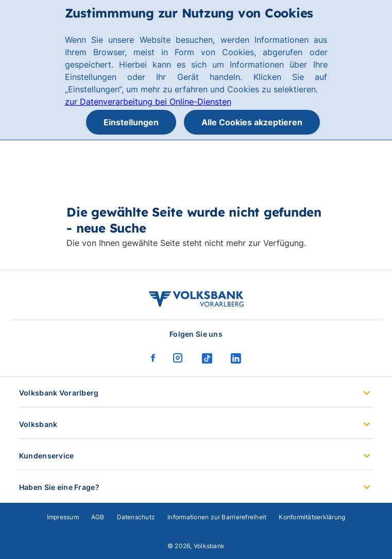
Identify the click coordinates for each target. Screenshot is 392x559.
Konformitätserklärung (312, 517)
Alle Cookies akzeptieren (252, 122)
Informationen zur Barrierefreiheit (217, 517)
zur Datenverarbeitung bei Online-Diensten (148, 102)
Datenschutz (136, 517)
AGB (98, 517)
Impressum (63, 517)
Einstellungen (131, 122)
